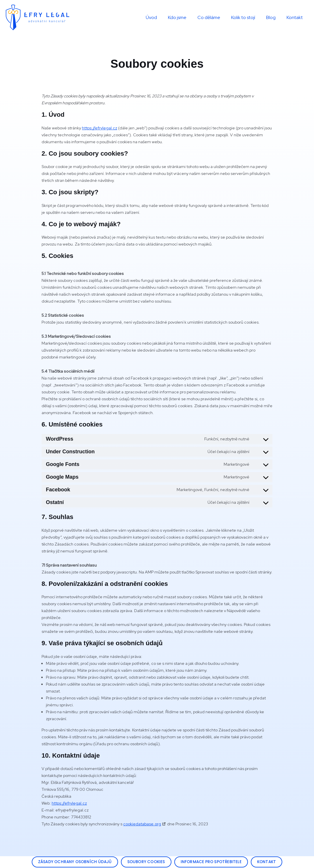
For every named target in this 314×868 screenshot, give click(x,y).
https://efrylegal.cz (100, 128)
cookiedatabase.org (142, 824)
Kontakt (296, 17)
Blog (273, 17)
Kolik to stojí (247, 17)
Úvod (161, 17)
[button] (72, 862)
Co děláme (215, 17)
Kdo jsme (185, 17)
